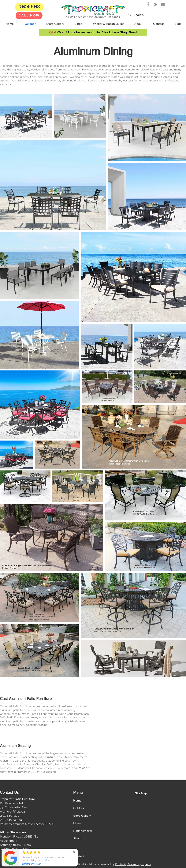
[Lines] (87, 823)
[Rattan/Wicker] (87, 831)
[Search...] (155, 15)
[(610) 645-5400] (29, 7)
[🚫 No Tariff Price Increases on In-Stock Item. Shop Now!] (93, 32)
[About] (87, 839)
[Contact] (87, 857)
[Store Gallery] (87, 816)
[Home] (87, 801)
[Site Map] (148, 794)
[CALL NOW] (29, 16)
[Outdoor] (87, 808)
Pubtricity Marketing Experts (133, 864)
